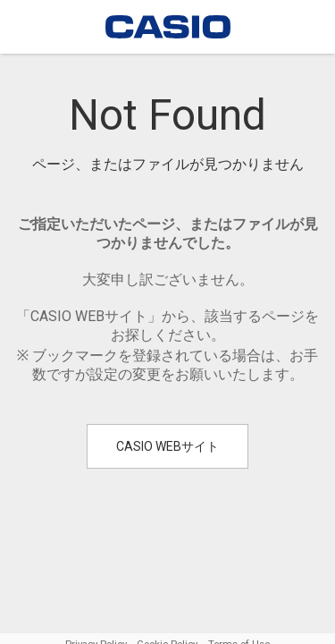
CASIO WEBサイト (167, 446)
